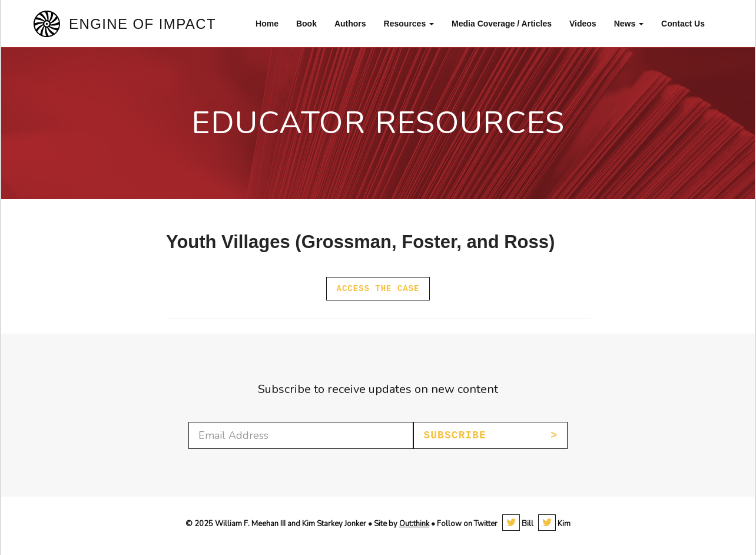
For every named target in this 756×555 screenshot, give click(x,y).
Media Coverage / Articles (502, 24)
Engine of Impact (142, 24)
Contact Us (683, 24)
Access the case (378, 289)
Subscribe (455, 435)
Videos (583, 24)
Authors (350, 24)
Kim (554, 524)
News (629, 24)
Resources (409, 24)
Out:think (414, 524)
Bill (518, 524)
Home (267, 24)
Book (306, 24)
